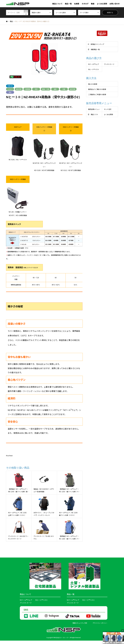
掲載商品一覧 (95, 49)
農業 (55, 89)
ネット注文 (108, 109)
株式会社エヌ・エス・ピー (62, 637)
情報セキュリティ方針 (80, 623)
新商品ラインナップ (97, 44)
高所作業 (73, 89)
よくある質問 (102, 4)
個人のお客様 (93, 84)
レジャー (10, 89)
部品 (10, 92)
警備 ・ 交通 (46, 89)
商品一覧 (68, 4)
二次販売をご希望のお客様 (97, 94)
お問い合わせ (115, 4)
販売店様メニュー (94, 109)
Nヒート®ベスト (42, 600)
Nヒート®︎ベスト (94, 69)
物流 (36, 89)
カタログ (85, 4)
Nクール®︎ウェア (94, 64)
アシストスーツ (109, 64)
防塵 (64, 89)
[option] (44, 55)
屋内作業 (19, 89)
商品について (57, 4)
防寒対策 (10, 86)
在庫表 (77, 4)
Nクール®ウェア (26, 600)
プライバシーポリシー (100, 623)
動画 (93, 4)
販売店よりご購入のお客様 (97, 89)
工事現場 (27, 89)
